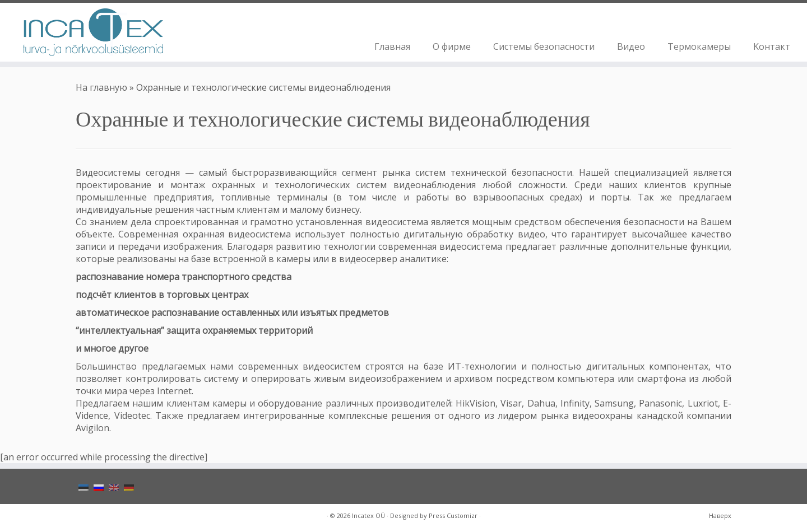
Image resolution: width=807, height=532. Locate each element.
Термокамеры (699, 46)
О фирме (452, 46)
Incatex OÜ (368, 515)
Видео (631, 46)
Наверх (720, 515)
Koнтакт (772, 46)
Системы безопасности (544, 46)
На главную (101, 87)
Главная (392, 46)
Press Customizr (453, 515)
